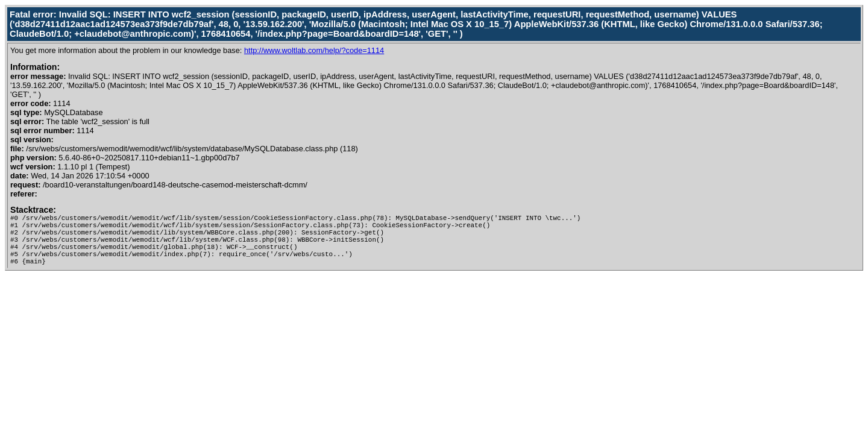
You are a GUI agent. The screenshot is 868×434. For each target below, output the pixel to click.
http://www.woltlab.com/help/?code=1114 (314, 50)
